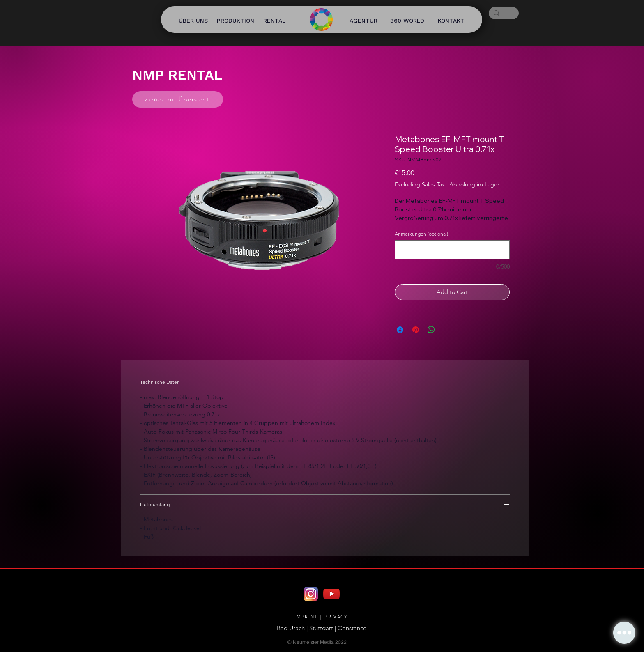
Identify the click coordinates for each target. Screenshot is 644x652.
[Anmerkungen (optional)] (452, 250)
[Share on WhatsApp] (431, 330)
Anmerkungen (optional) (421, 234)
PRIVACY (336, 616)
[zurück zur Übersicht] (178, 99)
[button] (624, 633)
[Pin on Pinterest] (416, 330)
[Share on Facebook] (400, 330)
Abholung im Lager (474, 184)
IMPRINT (306, 616)
